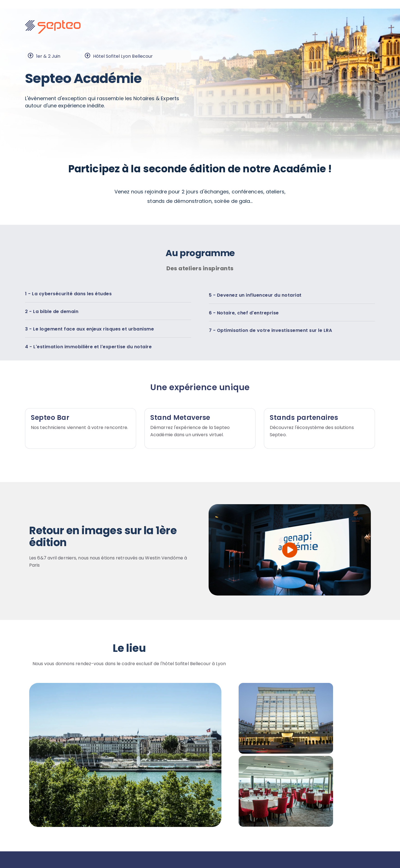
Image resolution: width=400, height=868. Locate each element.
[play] (290, 550)
